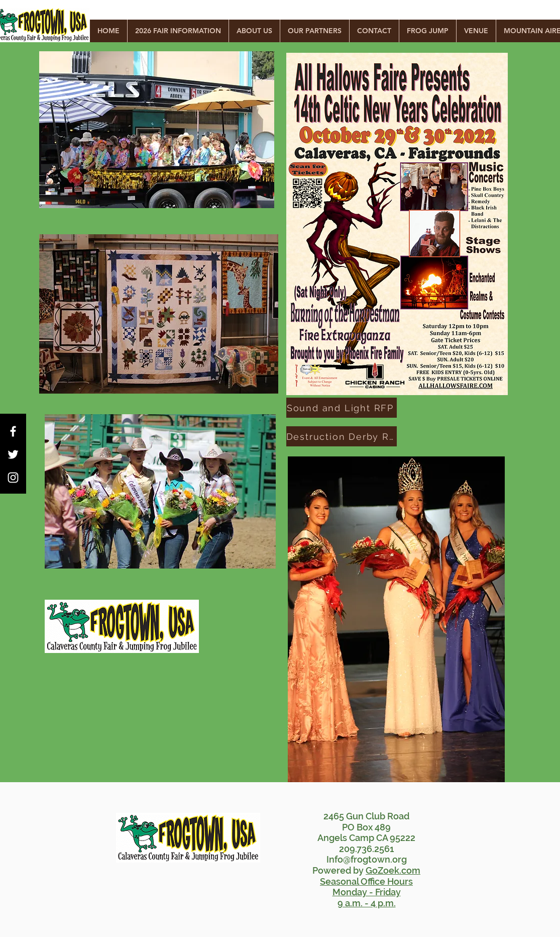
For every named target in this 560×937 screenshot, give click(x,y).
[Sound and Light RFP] (342, 408)
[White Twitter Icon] (13, 454)
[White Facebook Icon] (13, 431)
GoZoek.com (393, 870)
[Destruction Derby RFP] (342, 436)
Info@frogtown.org (367, 859)
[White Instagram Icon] (13, 478)
